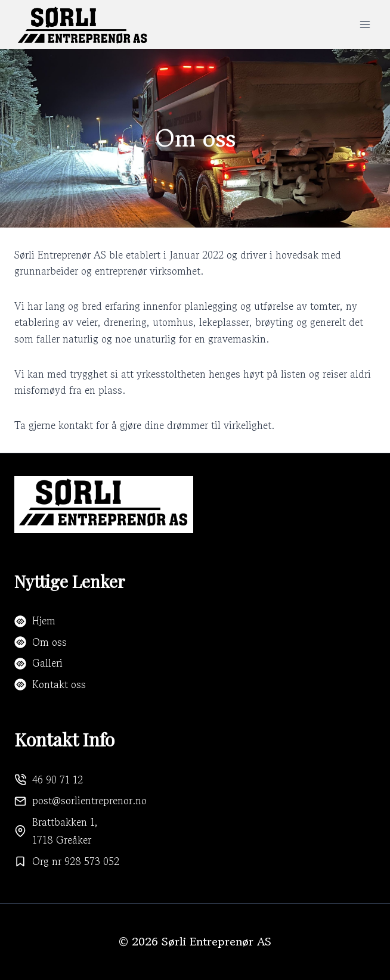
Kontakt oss (59, 684)
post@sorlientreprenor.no (89, 800)
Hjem (44, 620)
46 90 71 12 (58, 780)
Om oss (49, 642)
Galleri (47, 663)
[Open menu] (365, 24)
